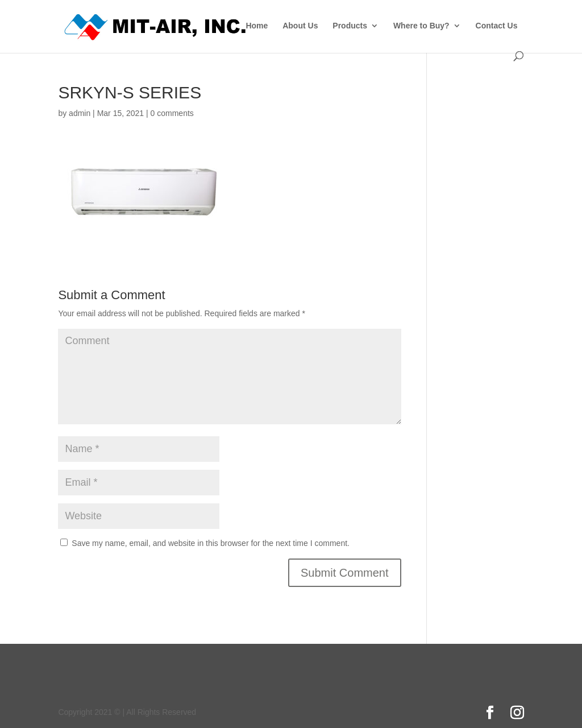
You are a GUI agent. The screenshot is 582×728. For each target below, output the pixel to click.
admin (80, 113)
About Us (300, 26)
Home (257, 26)
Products (350, 26)
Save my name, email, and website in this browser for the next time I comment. (211, 543)
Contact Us (497, 26)
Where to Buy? (421, 26)
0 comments (172, 113)
